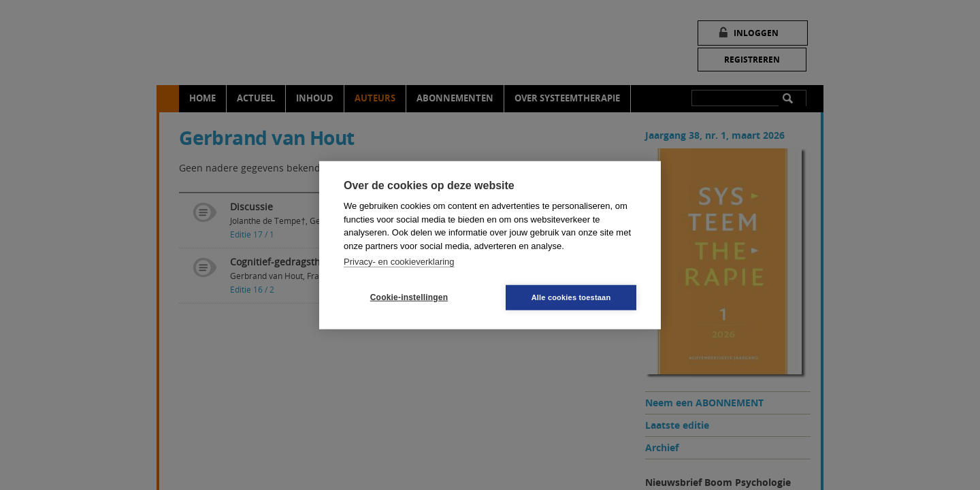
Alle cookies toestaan (571, 297)
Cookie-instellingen (409, 297)
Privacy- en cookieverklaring (399, 262)
